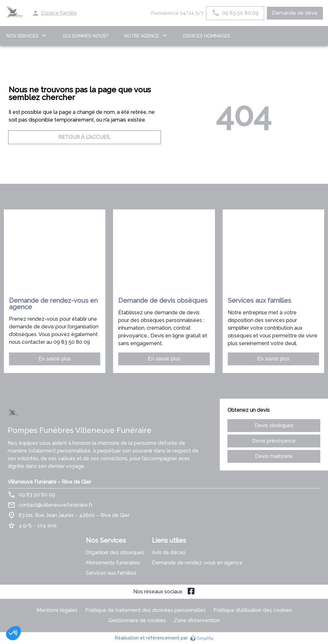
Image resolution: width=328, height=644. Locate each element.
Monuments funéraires (113, 563)
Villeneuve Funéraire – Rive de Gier (49, 482)
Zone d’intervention (197, 620)
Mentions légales (57, 610)
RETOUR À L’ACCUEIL (85, 137)
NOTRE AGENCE (142, 36)
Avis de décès (169, 552)
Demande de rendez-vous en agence (197, 563)
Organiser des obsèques (115, 552)
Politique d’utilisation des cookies (253, 610)
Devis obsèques (274, 425)
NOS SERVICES (22, 36)
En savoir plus (55, 359)
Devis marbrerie (274, 456)
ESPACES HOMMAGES (207, 36)
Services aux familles (111, 573)
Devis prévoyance (274, 441)
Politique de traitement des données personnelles (145, 610)
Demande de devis (295, 13)
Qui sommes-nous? (86, 36)
